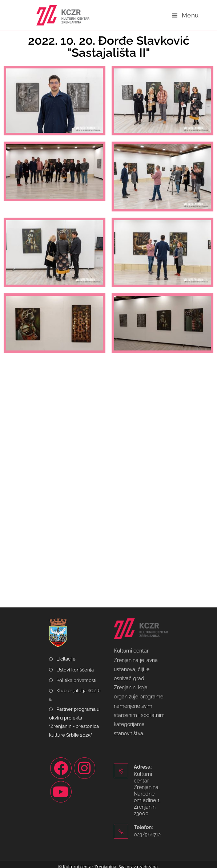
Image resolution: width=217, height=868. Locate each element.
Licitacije (66, 659)
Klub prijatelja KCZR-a (75, 695)
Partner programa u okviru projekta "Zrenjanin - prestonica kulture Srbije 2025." (74, 722)
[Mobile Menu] (185, 15)
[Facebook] (61, 768)
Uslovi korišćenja (75, 670)
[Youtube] (61, 792)
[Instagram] (85, 768)
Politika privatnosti (76, 680)
